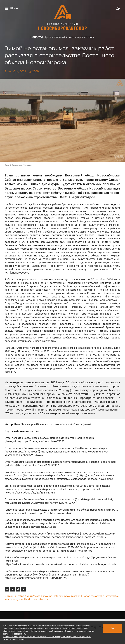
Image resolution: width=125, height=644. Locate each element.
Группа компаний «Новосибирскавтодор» (70, 37)
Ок (113, 629)
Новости (37, 37)
